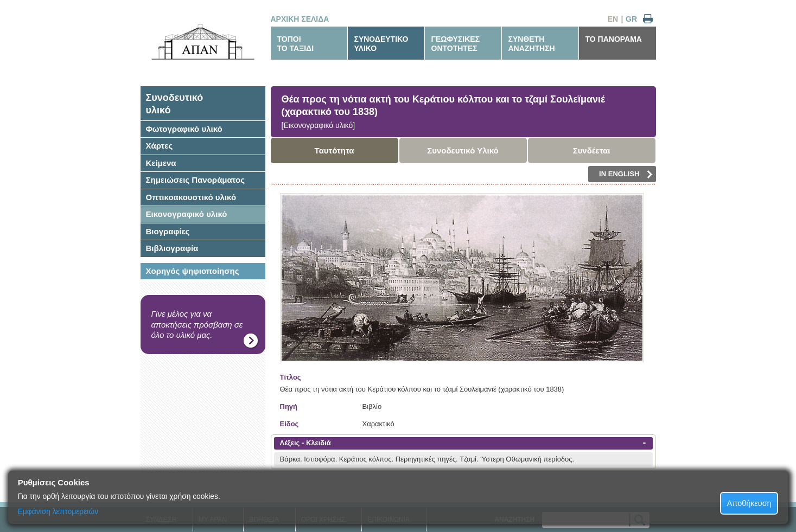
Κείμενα (161, 163)
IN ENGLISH (626, 174)
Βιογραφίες (168, 231)
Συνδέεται (592, 150)
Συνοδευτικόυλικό (175, 104)
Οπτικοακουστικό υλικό (191, 197)
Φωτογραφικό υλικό (184, 129)
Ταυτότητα (335, 150)
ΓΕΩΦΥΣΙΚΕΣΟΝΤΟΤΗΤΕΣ (456, 44)
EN (613, 19)
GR (631, 19)
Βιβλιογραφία (172, 248)
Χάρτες (160, 146)
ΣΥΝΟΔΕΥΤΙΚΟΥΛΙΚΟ (381, 44)
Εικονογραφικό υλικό (187, 214)
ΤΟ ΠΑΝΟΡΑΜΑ (614, 39)
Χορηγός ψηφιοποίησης (193, 271)
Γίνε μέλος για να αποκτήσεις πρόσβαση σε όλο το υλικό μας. (197, 324)
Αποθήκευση (749, 503)
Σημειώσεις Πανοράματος (196, 180)
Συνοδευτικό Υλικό (463, 150)
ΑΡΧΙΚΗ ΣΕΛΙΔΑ (300, 19)
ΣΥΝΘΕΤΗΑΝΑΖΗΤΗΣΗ (532, 44)
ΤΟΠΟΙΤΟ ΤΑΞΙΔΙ (296, 44)
